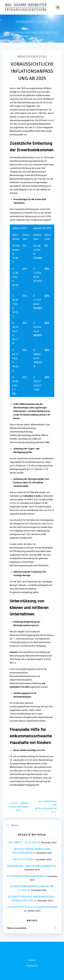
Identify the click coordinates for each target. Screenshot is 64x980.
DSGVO (32, 960)
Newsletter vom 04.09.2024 (32, 56)
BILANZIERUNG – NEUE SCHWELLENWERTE (30, 866)
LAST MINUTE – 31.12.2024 (22, 842)
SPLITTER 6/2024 (23, 859)
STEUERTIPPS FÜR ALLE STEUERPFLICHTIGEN (32, 907)
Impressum (32, 966)
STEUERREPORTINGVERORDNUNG (25, 876)
